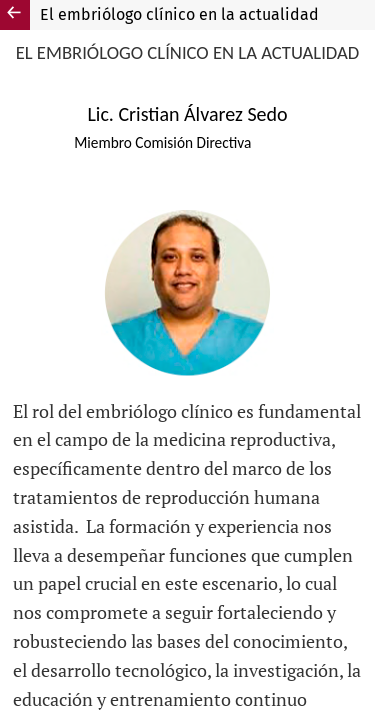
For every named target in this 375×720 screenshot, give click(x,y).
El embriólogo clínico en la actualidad (179, 14)
